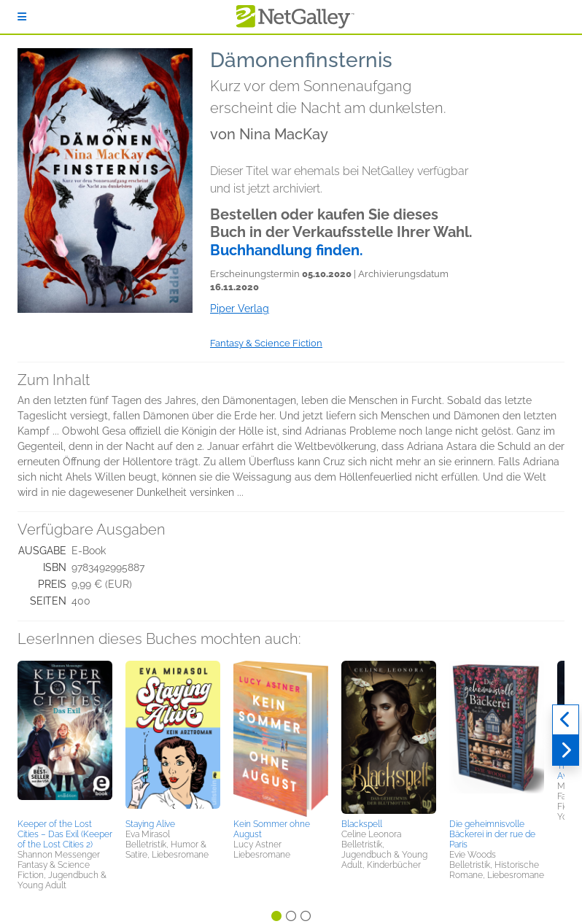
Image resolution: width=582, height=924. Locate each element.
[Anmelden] (22, 17)
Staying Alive (150, 824)
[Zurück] (566, 720)
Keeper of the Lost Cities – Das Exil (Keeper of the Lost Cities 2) (65, 834)
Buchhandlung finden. (287, 250)
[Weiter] (566, 750)
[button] (65, 737)
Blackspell (362, 824)
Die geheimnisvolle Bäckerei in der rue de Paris (492, 834)
